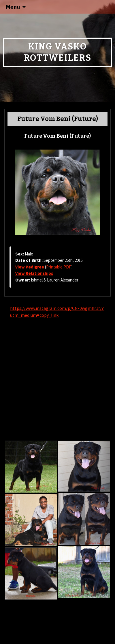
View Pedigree (30, 267)
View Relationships (34, 273)
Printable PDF (59, 267)
